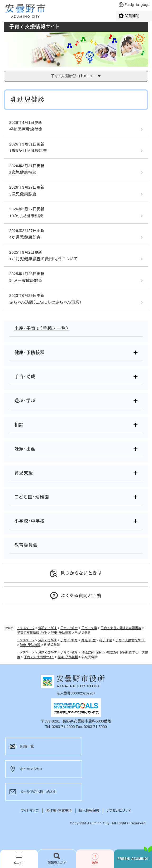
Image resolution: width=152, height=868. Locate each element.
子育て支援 (89, 628)
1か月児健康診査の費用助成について (44, 259)
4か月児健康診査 (25, 237)
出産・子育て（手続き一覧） (42, 328)
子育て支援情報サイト (32, 633)
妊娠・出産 (88, 640)
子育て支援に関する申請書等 (121, 628)
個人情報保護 (89, 810)
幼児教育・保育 (92, 652)
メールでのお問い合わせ (39, 792)
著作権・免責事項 (59, 810)
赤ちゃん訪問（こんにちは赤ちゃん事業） (45, 302)
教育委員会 (26, 545)
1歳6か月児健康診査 (28, 151)
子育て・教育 (69, 628)
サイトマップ (30, 810)
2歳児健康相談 (23, 172)
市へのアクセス (31, 769)
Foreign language (137, 5)
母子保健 (106, 640)
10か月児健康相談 (26, 216)
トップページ (26, 628)
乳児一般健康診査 (26, 281)
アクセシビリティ (119, 810)
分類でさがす (47, 628)
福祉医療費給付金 (26, 129)
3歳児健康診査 (23, 194)
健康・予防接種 (61, 633)
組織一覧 (27, 746)
